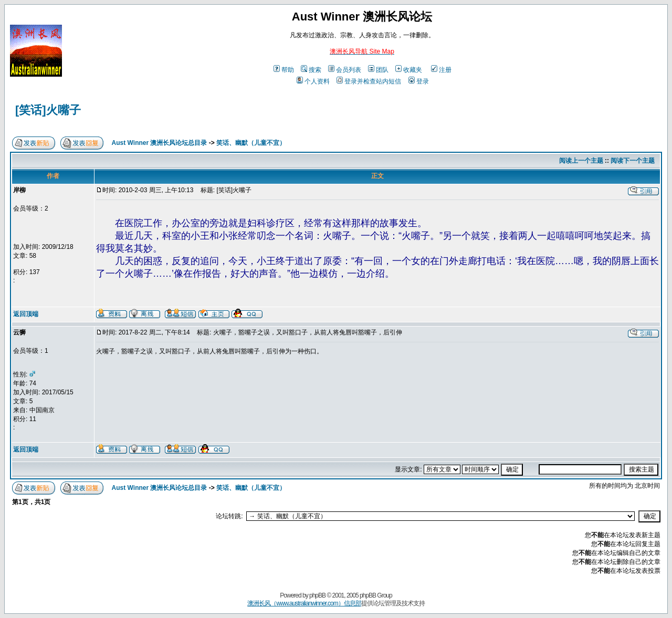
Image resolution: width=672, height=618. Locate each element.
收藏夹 (409, 70)
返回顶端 (26, 314)
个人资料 (313, 81)
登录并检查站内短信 (369, 81)
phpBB (317, 595)
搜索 (311, 70)
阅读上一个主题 (581, 161)
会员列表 (345, 70)
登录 (419, 81)
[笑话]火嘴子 (48, 110)
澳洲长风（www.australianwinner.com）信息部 (304, 603)
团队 (378, 70)
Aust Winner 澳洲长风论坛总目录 (160, 143)
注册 (441, 70)
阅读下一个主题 (633, 161)
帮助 (284, 70)
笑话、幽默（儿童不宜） (251, 143)
